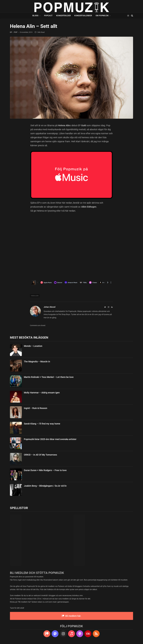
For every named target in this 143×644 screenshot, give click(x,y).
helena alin (35, 296)
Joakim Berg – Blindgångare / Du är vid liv (45, 486)
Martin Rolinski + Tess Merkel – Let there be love (49, 377)
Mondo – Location (33, 346)
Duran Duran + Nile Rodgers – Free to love (45, 470)
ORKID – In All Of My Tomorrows (40, 455)
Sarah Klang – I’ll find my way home (42, 424)
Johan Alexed (50, 307)
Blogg (35, 16)
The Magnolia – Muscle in (37, 362)
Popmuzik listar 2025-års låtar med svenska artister (50, 439)
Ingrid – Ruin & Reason (36, 408)
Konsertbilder (63, 16)
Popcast (48, 16)
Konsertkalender (83, 16)
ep (11, 32)
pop (16, 32)
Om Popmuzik (102, 16)
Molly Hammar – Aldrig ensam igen (42, 393)
